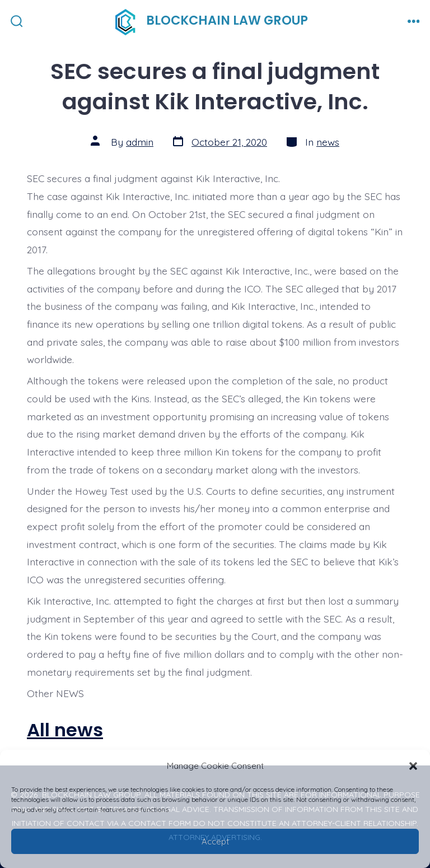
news (328, 142)
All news (65, 730)
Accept (215, 841)
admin (140, 142)
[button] (413, 766)
